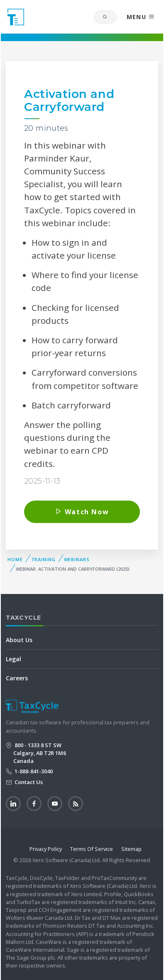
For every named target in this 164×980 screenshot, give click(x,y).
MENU (141, 17)
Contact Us (28, 782)
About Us (19, 640)
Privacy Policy (46, 849)
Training (43, 559)
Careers (17, 678)
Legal (13, 659)
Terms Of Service (92, 849)
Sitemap (131, 849)
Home (15, 559)
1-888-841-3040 (33, 771)
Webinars (77, 559)
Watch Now (82, 512)
